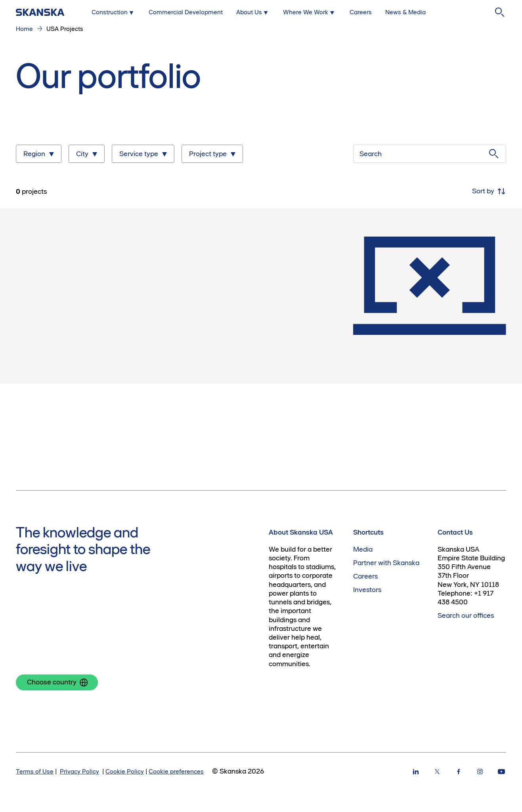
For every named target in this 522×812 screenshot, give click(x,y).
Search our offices (466, 615)
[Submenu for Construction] (113, 12)
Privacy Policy (79, 771)
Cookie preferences (176, 771)
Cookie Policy (125, 771)
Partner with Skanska (386, 563)
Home (24, 29)
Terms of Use (35, 771)
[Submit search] (494, 154)
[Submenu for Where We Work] (309, 12)
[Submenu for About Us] (253, 12)
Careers (365, 576)
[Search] (500, 12)
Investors (367, 590)
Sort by (489, 191)
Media (363, 549)
